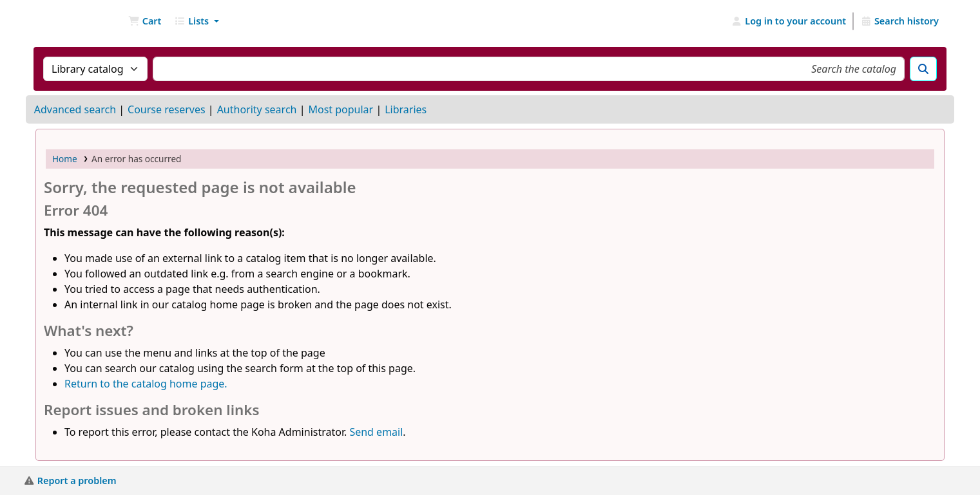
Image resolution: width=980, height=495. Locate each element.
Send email (376, 432)
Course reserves (167, 109)
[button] (145, 21)
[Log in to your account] (789, 21)
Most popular (341, 109)
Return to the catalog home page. (146, 384)
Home (65, 159)
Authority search (257, 109)
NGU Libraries (68, 21)
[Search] (923, 69)
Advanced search (75, 109)
